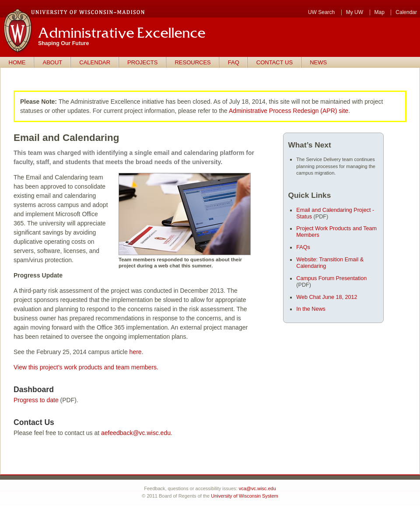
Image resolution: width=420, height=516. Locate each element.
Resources (192, 62)
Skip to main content (0, 26)
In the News (311, 309)
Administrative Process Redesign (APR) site (289, 111)
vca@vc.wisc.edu (257, 488)
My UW (355, 12)
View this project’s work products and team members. (86, 367)
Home (17, 62)
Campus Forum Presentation (331, 278)
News (318, 62)
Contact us (275, 62)
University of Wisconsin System (244, 496)
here (136, 352)
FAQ (234, 62)
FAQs (303, 247)
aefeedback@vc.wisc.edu (136, 433)
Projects (142, 62)
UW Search (321, 12)
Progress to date (36, 400)
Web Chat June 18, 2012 (327, 297)
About (53, 62)
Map (380, 12)
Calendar (406, 12)
